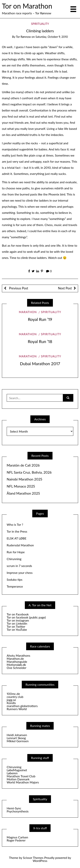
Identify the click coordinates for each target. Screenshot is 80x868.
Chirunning (14, 559)
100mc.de (13, 694)
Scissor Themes (33, 858)
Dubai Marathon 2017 (40, 364)
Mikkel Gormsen (18, 741)
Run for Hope (16, 552)
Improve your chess (20, 573)
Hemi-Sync (14, 808)
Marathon (28, 312)
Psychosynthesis (18, 811)
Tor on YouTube (17, 629)
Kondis (11, 703)
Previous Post (18, 288)
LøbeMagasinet (17, 770)
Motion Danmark (18, 779)
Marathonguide (17, 662)
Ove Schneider (17, 668)
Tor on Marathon (27, 6)
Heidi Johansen (17, 735)
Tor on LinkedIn (17, 623)
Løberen (12, 773)
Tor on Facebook (18, 614)
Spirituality (40, 24)
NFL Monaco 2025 (21, 486)
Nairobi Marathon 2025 (24, 479)
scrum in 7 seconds (19, 566)
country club (15, 697)
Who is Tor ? (15, 524)
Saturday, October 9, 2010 (52, 37)
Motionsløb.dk (16, 665)
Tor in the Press (17, 531)
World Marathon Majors (23, 782)
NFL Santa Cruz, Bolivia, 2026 (29, 472)
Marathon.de (15, 658)
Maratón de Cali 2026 (23, 465)
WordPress (40, 861)
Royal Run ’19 (40, 319)
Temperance (15, 586)
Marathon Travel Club (21, 776)
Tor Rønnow (23, 37)
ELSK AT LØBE (17, 538)
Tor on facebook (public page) (26, 617)
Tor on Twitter (16, 626)
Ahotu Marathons (18, 655)
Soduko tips (15, 579)
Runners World (17, 709)
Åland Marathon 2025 (23, 493)
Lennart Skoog (16, 738)
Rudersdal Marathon (20, 545)
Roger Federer (16, 840)
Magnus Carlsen (17, 837)
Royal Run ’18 (40, 341)
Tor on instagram (18, 620)
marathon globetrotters (22, 706)
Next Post (65, 288)
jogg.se (11, 700)
